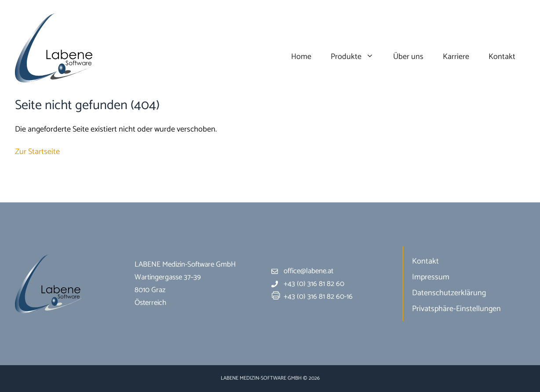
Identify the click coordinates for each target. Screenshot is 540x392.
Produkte (357, 57)
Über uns (408, 57)
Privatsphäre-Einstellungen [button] (456, 309)
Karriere (456, 57)
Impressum (431, 277)
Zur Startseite (37, 152)
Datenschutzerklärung (449, 293)
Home (301, 57)
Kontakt (502, 57)
